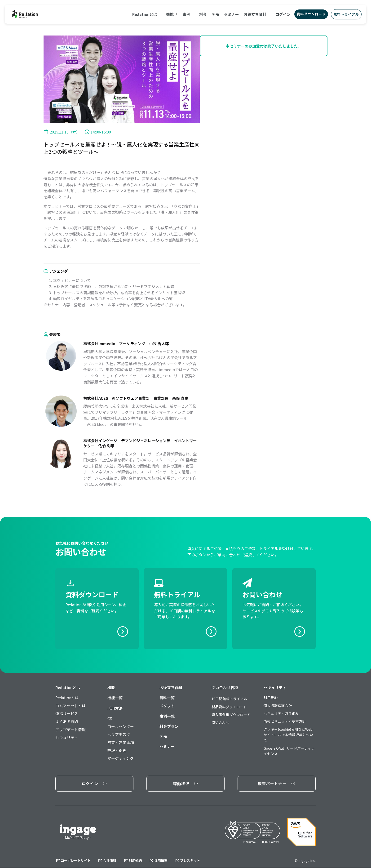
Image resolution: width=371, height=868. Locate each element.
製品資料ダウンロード (230, 707)
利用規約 (271, 698)
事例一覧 (167, 716)
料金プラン (169, 726)
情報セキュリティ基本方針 (286, 723)
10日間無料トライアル (231, 699)
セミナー (167, 746)
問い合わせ (221, 724)
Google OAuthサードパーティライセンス (289, 755)
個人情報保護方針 (279, 706)
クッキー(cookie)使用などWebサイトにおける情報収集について (288, 737)
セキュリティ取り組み (282, 714)
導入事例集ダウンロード (232, 716)
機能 (111, 687)
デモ (163, 736)
